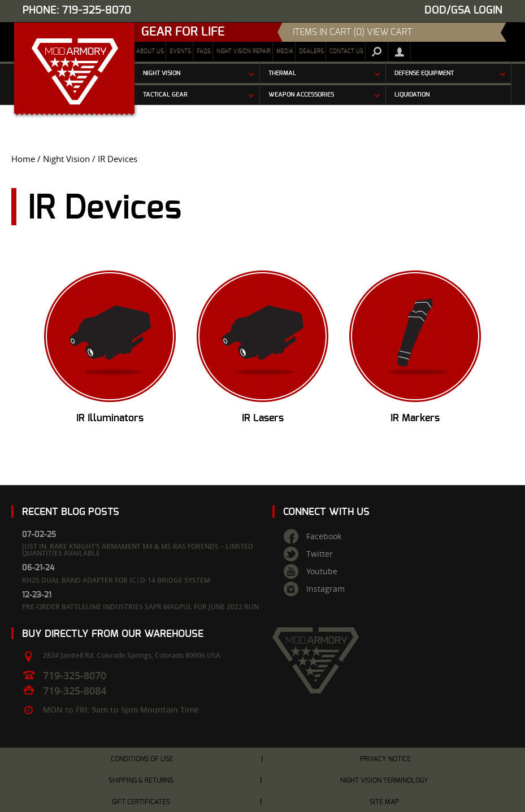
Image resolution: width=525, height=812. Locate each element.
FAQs (204, 51)
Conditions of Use (142, 759)
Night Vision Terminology (384, 780)
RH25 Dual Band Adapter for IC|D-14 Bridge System (116, 580)
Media (285, 51)
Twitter (320, 554)
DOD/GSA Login (463, 10)
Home (23, 159)
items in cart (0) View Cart (352, 32)
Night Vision (66, 159)
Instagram (326, 589)
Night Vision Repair (244, 51)
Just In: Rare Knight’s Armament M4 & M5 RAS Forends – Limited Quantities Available (138, 550)
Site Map (384, 802)
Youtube (322, 571)
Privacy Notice (385, 759)
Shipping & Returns (141, 780)
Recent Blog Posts (71, 512)
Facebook (324, 536)
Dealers (311, 51)
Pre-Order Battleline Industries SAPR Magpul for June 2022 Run (140, 607)
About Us (150, 51)
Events (180, 51)
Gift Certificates (141, 802)
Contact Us (346, 51)
